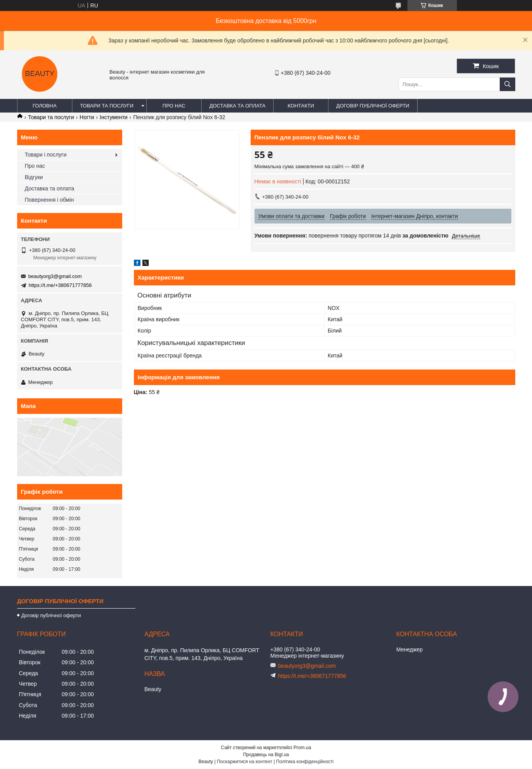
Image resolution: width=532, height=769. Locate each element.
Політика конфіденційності (305, 762)
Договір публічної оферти (373, 106)
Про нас (174, 106)
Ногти (87, 117)
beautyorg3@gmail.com (55, 276)
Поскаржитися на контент (244, 762)
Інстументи (113, 117)
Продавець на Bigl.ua (266, 755)
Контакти (301, 106)
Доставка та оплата (237, 106)
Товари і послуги (46, 155)
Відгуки (34, 177)
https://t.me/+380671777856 (60, 285)
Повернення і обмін (49, 200)
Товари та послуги (107, 106)
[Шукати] (507, 84)
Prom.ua (302, 748)
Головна (45, 106)
